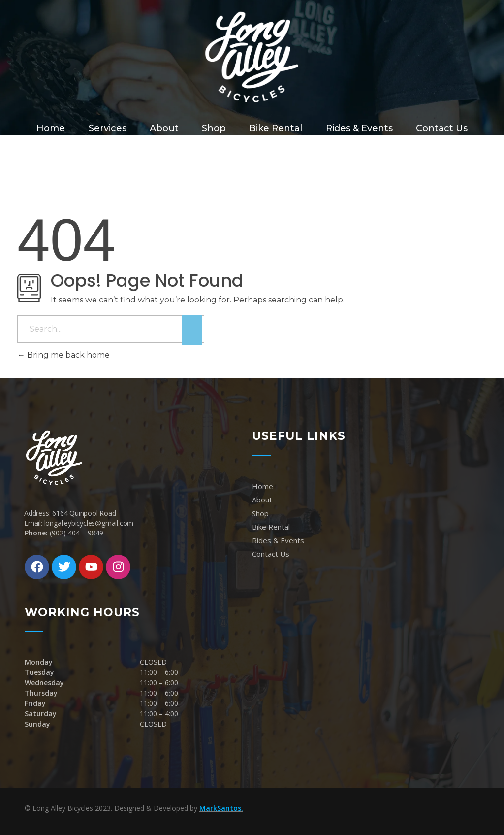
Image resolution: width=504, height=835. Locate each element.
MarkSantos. (221, 808)
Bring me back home (63, 355)
